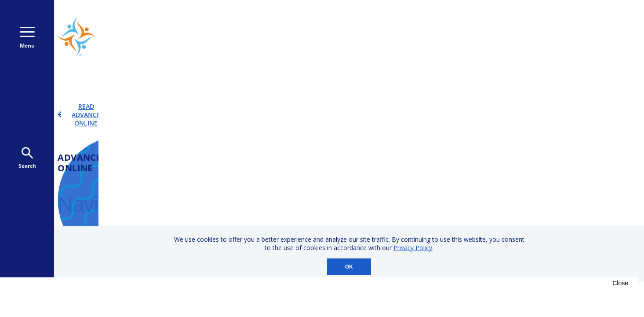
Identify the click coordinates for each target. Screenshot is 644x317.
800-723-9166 (471, 37)
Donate (549, 37)
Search (27, 158)
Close (620, 283)
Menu (27, 38)
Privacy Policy (413, 248)
